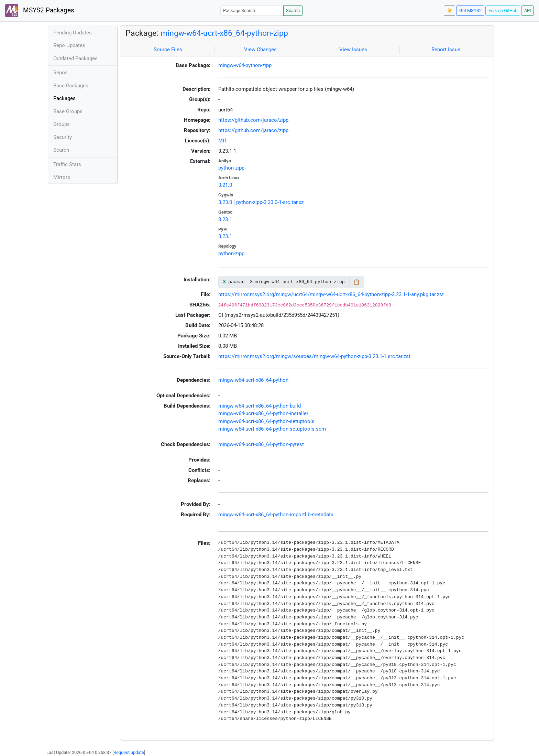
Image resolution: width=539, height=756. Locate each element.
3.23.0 (225, 202)
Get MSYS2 (470, 10)
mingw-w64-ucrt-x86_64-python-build (260, 406)
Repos (60, 73)
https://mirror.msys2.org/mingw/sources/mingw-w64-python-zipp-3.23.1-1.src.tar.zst (314, 356)
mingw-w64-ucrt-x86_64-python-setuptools (266, 421)
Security (63, 137)
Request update (129, 752)
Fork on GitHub (503, 10)
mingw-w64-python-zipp (245, 65)
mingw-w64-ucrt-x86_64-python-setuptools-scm (272, 429)
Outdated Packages (75, 58)
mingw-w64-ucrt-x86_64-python (253, 380)
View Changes (260, 50)
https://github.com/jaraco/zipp (253, 120)
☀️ (450, 10)
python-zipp (231, 168)
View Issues (353, 50)
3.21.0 (225, 185)
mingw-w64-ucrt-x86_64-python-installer (263, 413)
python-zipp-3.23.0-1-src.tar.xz (270, 202)
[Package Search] (252, 10)
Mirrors (62, 177)
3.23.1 (225, 219)
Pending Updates (73, 33)
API (528, 10)
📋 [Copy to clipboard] (357, 282)
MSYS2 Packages (40, 11)
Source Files (168, 50)
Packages (64, 98)
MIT (223, 141)
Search (293, 10)
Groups (62, 124)
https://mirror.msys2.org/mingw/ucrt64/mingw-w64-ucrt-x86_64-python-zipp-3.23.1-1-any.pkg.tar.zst (331, 294)
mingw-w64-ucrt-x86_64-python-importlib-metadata (276, 515)
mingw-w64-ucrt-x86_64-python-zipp (224, 33)
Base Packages (71, 86)
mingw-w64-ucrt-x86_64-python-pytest (261, 444)
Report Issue (446, 50)
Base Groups (68, 111)
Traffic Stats (67, 164)
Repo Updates (69, 45)
